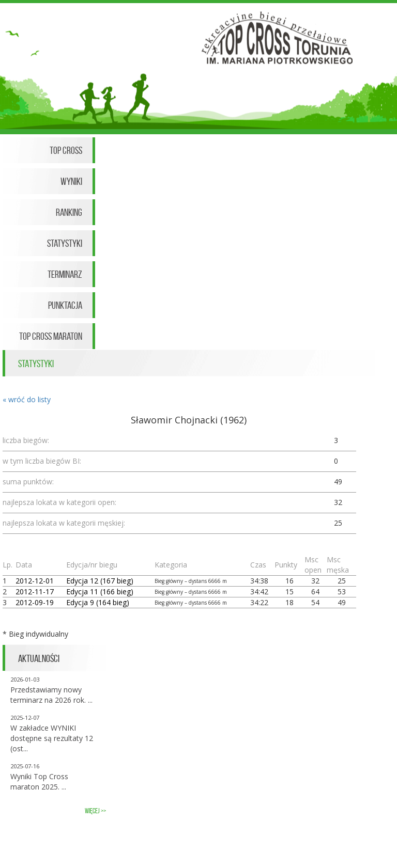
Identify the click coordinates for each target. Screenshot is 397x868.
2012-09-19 (35, 602)
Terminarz (65, 274)
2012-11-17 (35, 591)
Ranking (69, 212)
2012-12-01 (35, 581)
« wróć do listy (27, 399)
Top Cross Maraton (51, 336)
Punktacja (65, 305)
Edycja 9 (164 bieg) (98, 602)
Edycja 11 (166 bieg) (100, 591)
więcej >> (95, 811)
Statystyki (65, 243)
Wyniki (71, 181)
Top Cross (66, 150)
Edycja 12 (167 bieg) (100, 581)
